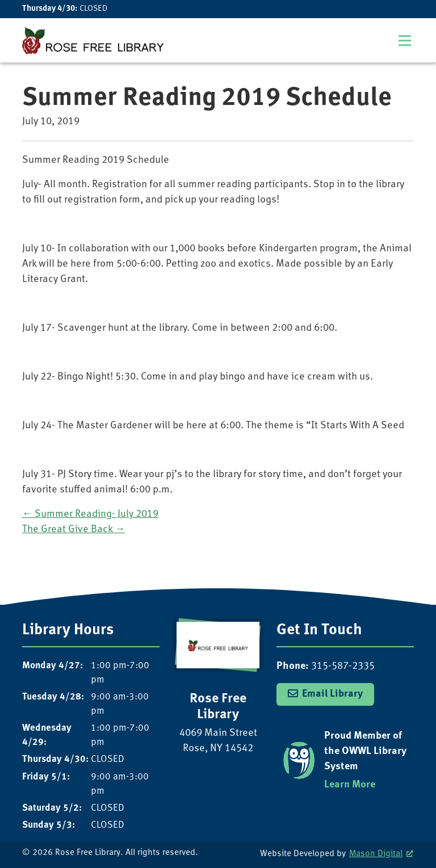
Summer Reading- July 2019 (90, 514)
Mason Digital (376, 854)
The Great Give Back (74, 530)
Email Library (332, 694)
